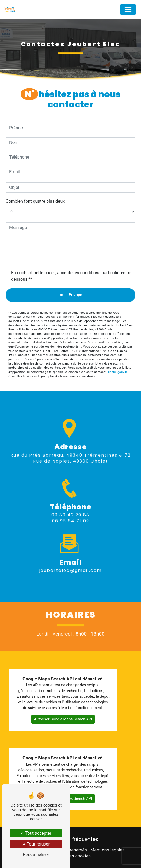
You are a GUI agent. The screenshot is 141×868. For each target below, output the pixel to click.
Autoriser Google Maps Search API (63, 719)
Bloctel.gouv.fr (117, 372)
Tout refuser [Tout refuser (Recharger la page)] (36, 844)
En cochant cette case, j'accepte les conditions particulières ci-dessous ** (71, 276)
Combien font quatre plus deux (35, 201)
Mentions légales (107, 850)
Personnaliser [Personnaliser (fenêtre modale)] (36, 855)
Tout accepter (36, 833)
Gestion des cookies (71, 856)
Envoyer (76, 295)
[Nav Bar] (128, 9)
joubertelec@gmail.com (70, 564)
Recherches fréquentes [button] (70, 839)
